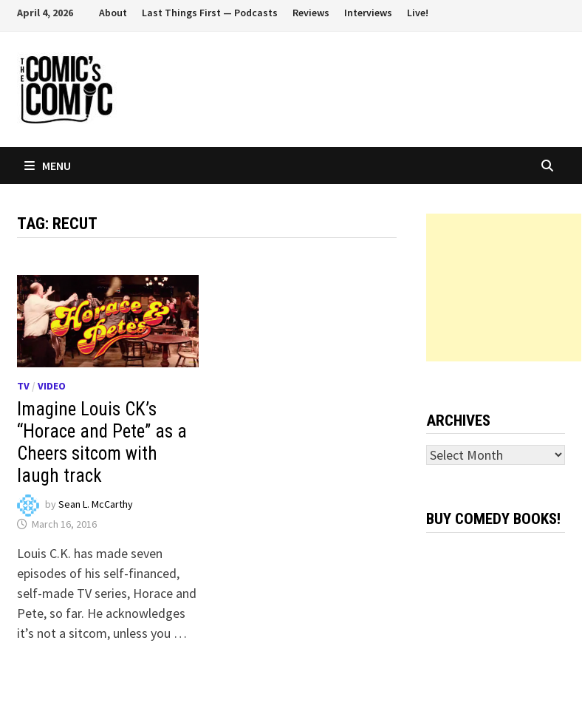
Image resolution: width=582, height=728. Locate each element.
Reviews (311, 13)
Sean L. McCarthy (96, 505)
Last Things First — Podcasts (210, 13)
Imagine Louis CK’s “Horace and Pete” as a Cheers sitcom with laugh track (102, 442)
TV (23, 386)
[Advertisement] (504, 288)
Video (52, 386)
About (113, 13)
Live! (418, 13)
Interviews (368, 13)
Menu (48, 166)
